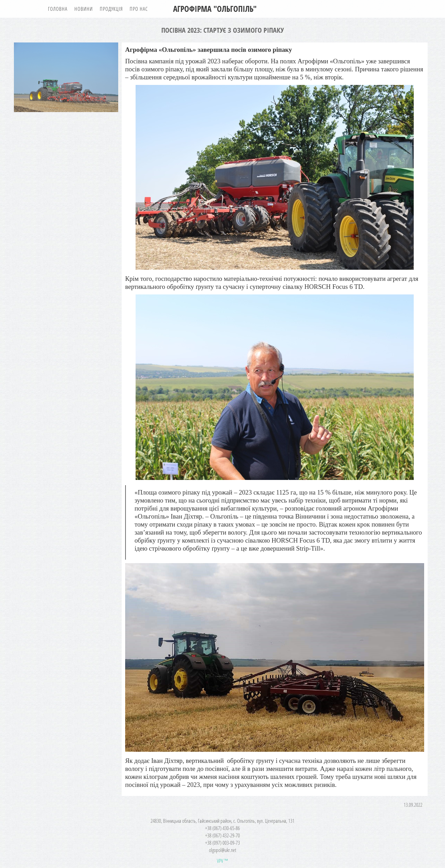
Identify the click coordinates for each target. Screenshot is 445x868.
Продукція (111, 9)
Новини (84, 9)
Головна (58, 9)
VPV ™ (222, 861)
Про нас (139, 9)
